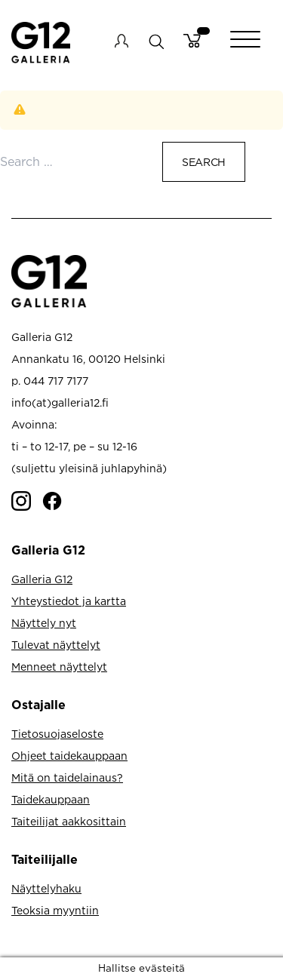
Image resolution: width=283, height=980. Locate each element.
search (156, 41)
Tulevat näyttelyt (56, 645)
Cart (192, 41)
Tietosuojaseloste (57, 734)
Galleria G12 (42, 579)
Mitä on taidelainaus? (67, 777)
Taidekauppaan (51, 799)
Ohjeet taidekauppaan (69, 756)
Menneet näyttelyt (59, 667)
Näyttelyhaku (46, 888)
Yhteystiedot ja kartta (69, 601)
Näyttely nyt (44, 623)
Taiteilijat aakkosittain (69, 821)
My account (122, 41)
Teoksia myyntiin (55, 910)
